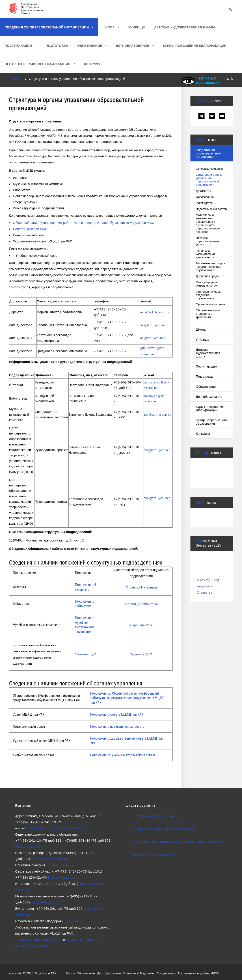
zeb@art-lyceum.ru (158, 414)
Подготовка (57, 46)
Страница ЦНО (141, 654)
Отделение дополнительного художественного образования (179, 841)
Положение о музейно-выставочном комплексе (85, 624)
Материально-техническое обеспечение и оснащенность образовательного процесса (208, 224)
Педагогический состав (211, 209)
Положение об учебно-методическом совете (123, 754)
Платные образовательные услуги (208, 241)
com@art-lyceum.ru (61, 864)
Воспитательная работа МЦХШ (199, 971)
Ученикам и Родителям (138, 971)
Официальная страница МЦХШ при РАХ (164, 828)
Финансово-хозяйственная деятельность (206, 254)
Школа (109, 27)
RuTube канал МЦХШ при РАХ (152, 854)
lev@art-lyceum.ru (62, 876)
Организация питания (211, 305)
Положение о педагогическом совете (117, 726)
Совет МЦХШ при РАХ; (30, 229)
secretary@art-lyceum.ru (44, 827)
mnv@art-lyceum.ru (155, 312)
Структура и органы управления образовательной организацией (209, 180)
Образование (90, 46)
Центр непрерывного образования (38, 64)
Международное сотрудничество (207, 284)
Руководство (204, 203)
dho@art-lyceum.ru (29, 846)
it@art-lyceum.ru (77, 919)
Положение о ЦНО (85, 654)
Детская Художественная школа (185, 27)
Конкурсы (93, 64)
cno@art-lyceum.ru (158, 449)
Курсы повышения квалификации (195, 46)
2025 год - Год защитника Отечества (208, 586)
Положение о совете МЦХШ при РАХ (117, 714)
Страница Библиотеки (141, 603)
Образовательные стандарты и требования (208, 314)
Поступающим (18, 46)
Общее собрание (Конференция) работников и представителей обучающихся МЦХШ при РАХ (84, 223)
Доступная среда (207, 276)
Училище (137, 27)
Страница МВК (141, 624)
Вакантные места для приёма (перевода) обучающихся (211, 267)
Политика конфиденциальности (39, 937)
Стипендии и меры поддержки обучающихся (209, 295)
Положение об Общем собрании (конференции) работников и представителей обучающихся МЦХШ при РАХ (127, 697)
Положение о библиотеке (85, 603)
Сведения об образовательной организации (47, 27)
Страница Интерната (141, 587)
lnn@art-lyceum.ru (154, 324)
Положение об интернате (85, 586)
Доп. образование (133, 46)
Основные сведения (210, 169)
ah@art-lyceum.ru (153, 337)
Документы (203, 191)
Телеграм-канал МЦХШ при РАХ (159, 815)
